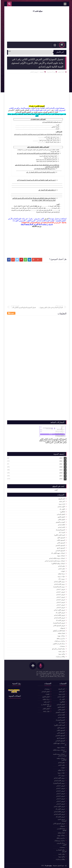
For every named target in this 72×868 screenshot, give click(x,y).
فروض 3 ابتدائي (60, 597)
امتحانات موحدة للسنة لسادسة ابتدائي (54, 561)
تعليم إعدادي (61, 566)
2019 (60, 470)
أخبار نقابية (61, 501)
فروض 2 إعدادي (33, 72)
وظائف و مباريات (60, 657)
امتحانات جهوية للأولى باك (57, 553)
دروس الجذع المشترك (58, 587)
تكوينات (62, 571)
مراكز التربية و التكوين (58, 644)
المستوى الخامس (59, 545)
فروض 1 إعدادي (60, 592)
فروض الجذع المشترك (58, 623)
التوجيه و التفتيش (60, 522)
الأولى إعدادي (61, 507)
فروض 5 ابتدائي (60, 605)
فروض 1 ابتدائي (60, 589)
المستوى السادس (59, 551)
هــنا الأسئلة (35, 226)
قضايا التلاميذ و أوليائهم (58, 631)
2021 (60, 464)
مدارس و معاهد (60, 638)
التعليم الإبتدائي (60, 514)
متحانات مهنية (60, 636)
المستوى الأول (60, 538)
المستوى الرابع (60, 548)
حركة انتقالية (61, 574)
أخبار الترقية (61, 499)
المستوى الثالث (60, 540)
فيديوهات (62, 628)
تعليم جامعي (61, 569)
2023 (60, 458)
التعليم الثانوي (61, 517)
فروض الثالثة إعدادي (59, 615)
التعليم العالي (61, 520)
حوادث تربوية (61, 576)
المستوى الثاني (60, 543)
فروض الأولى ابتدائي (59, 610)
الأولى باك (61, 509)
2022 (60, 461)
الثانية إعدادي (61, 527)
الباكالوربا (62, 512)
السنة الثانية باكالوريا (59, 535)
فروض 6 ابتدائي (60, 607)
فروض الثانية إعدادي (59, 618)
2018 (60, 473)
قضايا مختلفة (61, 633)
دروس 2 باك (61, 579)
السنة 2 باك (61, 532)
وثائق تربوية (61, 654)
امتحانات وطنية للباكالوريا (57, 564)
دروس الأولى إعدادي (59, 582)
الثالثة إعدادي (61, 525)
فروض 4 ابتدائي (60, 602)
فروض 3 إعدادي (60, 600)
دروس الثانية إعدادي (59, 584)
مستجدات (62, 646)
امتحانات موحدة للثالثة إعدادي (56, 558)
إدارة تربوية (61, 504)
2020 (60, 467)
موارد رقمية (61, 651)
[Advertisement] (36, 241)
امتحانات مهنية (60, 556)
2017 (60, 476)
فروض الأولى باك (59, 613)
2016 (60, 479)
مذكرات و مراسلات (59, 641)
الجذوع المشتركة (60, 530)
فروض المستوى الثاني (58, 626)
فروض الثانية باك (60, 620)
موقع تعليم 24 (37, 11)
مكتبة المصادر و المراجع (58, 649)
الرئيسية (41, 72)
